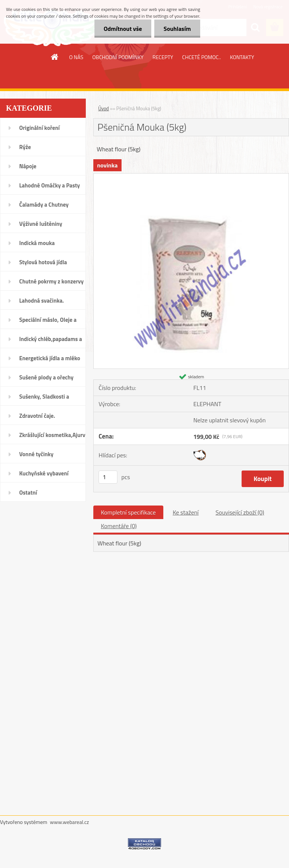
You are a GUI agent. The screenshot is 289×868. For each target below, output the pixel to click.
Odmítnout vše (123, 29)
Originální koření (40, 128)
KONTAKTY (242, 57)
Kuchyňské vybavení (44, 473)
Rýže (25, 147)
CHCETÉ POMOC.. (202, 57)
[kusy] (108, 477)
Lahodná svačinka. (42, 301)
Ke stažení (186, 512)
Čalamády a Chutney (44, 205)
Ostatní (28, 493)
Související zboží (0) (240, 512)
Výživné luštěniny (41, 224)
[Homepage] (55, 57)
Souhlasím (177, 29)
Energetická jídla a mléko (50, 358)
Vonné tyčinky (36, 454)
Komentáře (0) (119, 526)
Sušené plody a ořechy (46, 377)
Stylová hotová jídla (43, 262)
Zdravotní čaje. (37, 416)
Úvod (103, 108)
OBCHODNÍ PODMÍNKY (118, 57)
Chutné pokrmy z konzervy (51, 281)
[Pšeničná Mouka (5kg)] (191, 177)
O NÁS (76, 57)
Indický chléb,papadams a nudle (51, 341)
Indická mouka (37, 243)
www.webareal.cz (70, 822)
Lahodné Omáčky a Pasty (49, 185)
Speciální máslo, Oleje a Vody (48, 322)
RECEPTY (163, 57)
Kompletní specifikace (128, 512)
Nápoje (28, 166)
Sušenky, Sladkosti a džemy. (44, 399)
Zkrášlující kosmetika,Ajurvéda (52, 435)
